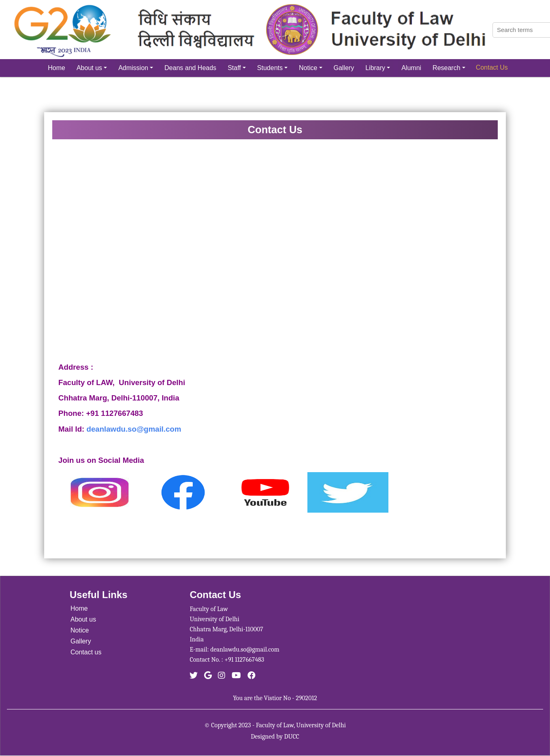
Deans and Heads (190, 68)
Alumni (411, 68)
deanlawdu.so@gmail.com (134, 429)
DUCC (292, 737)
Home (56, 68)
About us (92, 68)
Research (449, 68)
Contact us (86, 652)
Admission (136, 68)
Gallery (344, 68)
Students (272, 68)
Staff (237, 68)
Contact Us (492, 67)
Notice (310, 68)
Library (378, 68)
